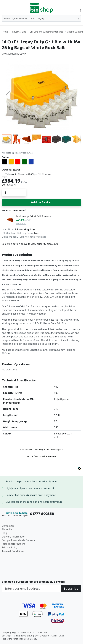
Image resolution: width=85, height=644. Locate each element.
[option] (5, 162)
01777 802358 (42, 514)
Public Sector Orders (13, 544)
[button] (8, 95)
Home (5, 32)
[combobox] (41, 18)
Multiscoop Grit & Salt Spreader (34, 216)
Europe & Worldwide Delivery (18, 540)
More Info (21, 223)
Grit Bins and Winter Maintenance (47, 32)
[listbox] (41, 162)
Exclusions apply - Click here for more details (24, 237)
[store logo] (41, 8)
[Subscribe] (71, 589)
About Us (7, 529)
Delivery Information (14, 537)
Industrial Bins (19, 32)
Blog (4, 533)
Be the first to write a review (41, 456)
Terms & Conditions (13, 551)
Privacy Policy (9, 547)
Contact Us (8, 526)
